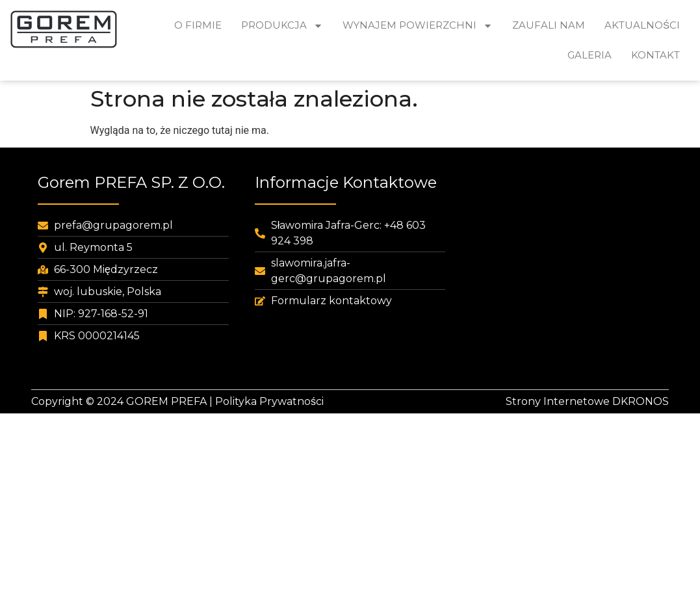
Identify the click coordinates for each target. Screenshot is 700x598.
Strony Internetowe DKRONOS (587, 401)
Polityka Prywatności (269, 401)
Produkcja (282, 26)
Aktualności (642, 25)
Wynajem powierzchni (418, 26)
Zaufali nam (549, 25)
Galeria (590, 55)
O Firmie (198, 25)
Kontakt (655, 55)
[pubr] (567, 272)
